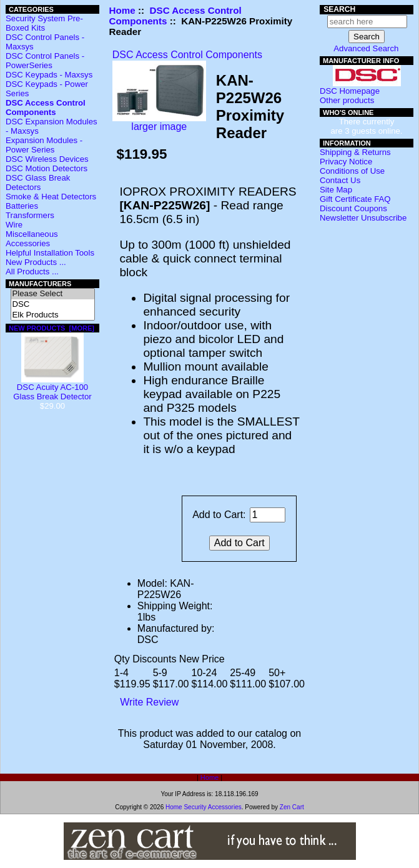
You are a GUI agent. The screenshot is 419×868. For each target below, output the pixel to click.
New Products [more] (52, 328)
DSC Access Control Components (187, 55)
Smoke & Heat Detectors (51, 197)
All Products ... (32, 272)
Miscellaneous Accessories (32, 239)
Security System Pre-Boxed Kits (44, 23)
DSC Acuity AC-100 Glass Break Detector (52, 388)
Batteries (22, 206)
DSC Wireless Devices (47, 159)
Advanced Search (366, 48)
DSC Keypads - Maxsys (49, 75)
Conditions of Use (352, 171)
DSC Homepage (350, 91)
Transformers (30, 215)
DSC (53, 305)
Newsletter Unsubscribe (363, 218)
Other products (347, 100)
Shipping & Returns (355, 152)
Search (339, 9)
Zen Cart (292, 807)
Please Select (53, 294)
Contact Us (340, 180)
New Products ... (36, 262)
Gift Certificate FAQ (355, 199)
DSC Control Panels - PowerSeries (45, 61)
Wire (14, 225)
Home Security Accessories (204, 807)
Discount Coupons (353, 208)
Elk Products (53, 315)
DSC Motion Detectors (47, 168)
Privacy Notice (346, 162)
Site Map (336, 190)
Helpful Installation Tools (50, 253)
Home (122, 10)
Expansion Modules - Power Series (44, 145)
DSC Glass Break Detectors (38, 182)
